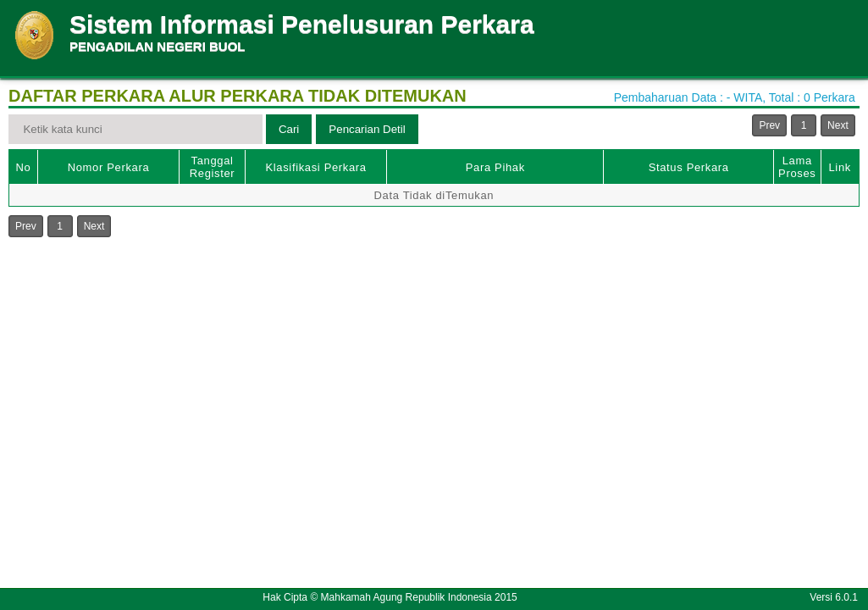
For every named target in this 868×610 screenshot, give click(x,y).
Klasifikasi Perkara (315, 167)
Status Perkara (689, 167)
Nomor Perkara (109, 167)
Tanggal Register (213, 167)
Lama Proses (797, 167)
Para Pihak (495, 167)
